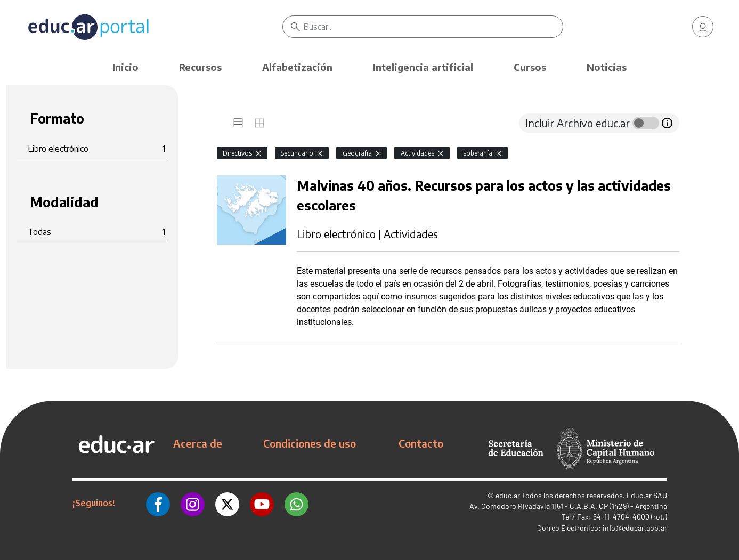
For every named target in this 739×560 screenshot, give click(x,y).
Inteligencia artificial (423, 67)
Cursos (530, 67)
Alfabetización (297, 67)
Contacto (421, 443)
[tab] (238, 123)
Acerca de (198, 443)
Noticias (607, 67)
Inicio (125, 67)
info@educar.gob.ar (635, 528)
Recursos (200, 67)
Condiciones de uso (310, 443)
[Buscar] (433, 27)
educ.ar (508, 495)
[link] (703, 27)
